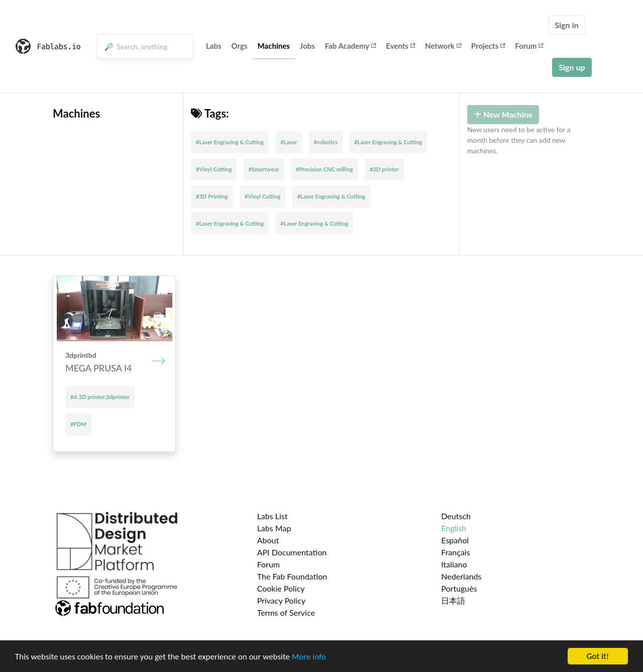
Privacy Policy (282, 600)
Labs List (273, 516)
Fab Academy (351, 46)
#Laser (289, 142)
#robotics (326, 142)
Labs (214, 46)
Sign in (566, 25)
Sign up (572, 67)
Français (455, 552)
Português (459, 588)
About (268, 540)
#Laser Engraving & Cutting (230, 142)
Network (443, 46)
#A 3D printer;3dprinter (100, 397)
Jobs (307, 46)
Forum (529, 46)
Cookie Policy (281, 588)
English (454, 528)
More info (309, 657)
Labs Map (274, 528)
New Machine (503, 114)
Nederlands (461, 576)
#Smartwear (264, 169)
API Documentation (292, 552)
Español (455, 540)
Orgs (240, 46)
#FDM (78, 424)
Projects (488, 46)
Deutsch (456, 516)
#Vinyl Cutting (214, 169)
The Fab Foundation (292, 576)
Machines (274, 46)
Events (400, 46)
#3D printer (384, 169)
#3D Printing (212, 196)
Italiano (454, 564)
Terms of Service (286, 612)
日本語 (453, 600)
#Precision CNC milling (325, 169)
